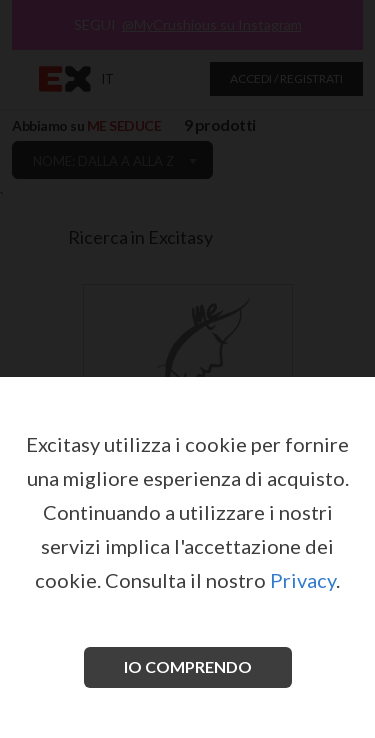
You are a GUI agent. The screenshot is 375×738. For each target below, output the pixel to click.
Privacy (303, 580)
